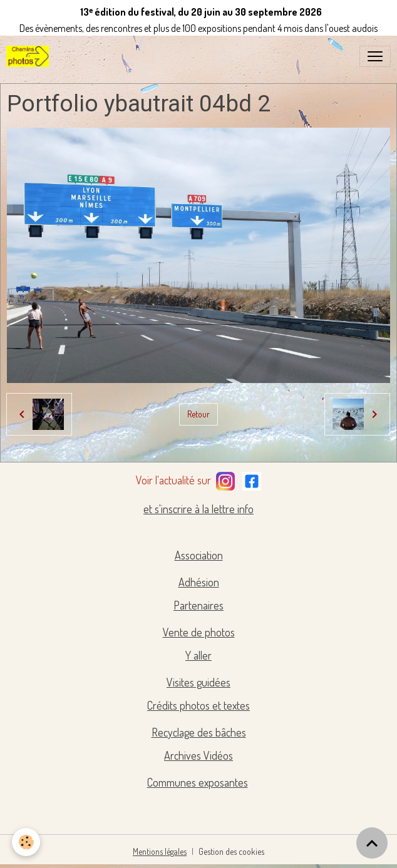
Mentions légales (160, 851)
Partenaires (198, 605)
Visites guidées (198, 682)
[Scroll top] (372, 843)
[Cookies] (27, 842)
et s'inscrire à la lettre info (198, 509)
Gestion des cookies (231, 851)
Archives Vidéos (198, 755)
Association (199, 555)
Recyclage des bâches (199, 732)
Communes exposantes (198, 782)
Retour (198, 414)
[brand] (30, 56)
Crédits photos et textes (198, 705)
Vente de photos (199, 632)
